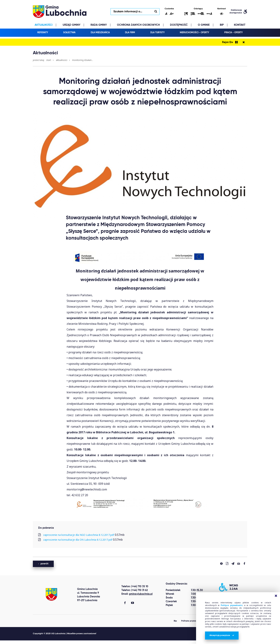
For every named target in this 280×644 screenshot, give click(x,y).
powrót (43, 564)
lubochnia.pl (60, 12)
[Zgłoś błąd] (221, 563)
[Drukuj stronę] (239, 563)
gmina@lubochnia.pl (141, 594)
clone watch (35, 642)
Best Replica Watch (13, 642)
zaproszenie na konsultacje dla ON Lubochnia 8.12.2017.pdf (78, 540)
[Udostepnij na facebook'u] (244, 563)
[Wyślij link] (233, 563)
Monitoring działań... (83, 60)
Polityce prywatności (232, 605)
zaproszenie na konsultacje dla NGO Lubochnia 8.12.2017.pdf (79, 535)
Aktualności (62, 60)
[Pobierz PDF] (227, 563)
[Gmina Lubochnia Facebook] (125, 603)
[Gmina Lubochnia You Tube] (132, 603)
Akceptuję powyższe (222, 635)
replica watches (54, 642)
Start (49, 60)
